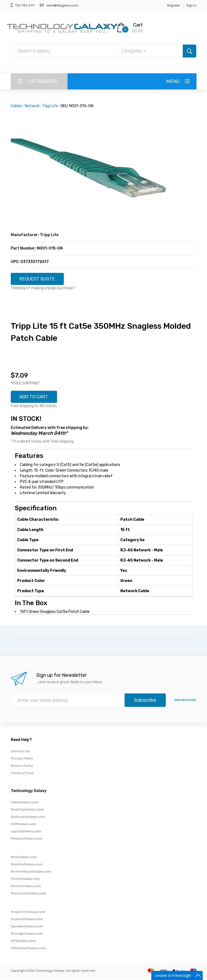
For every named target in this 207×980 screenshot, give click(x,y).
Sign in (191, 5)
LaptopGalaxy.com (26, 833)
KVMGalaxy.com (23, 826)
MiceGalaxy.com (24, 859)
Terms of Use (22, 775)
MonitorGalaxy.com (27, 866)
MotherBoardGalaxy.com (31, 873)
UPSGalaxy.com (23, 943)
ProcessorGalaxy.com (28, 895)
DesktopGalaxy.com (27, 811)
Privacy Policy (22, 760)
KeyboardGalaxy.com (28, 819)
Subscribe (145, 702)
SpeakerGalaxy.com (27, 928)
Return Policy (22, 768)
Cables (17, 106)
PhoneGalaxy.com (25, 881)
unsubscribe (185, 702)
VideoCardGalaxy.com (28, 950)
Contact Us (20, 753)
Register (173, 5)
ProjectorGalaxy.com (28, 914)
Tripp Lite (50, 106)
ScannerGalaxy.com (27, 921)
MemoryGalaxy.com (27, 840)
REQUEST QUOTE (40, 279)
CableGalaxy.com (24, 804)
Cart (138, 25)
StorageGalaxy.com (27, 935)
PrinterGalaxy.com (26, 888)
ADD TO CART (36, 398)
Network (32, 106)
